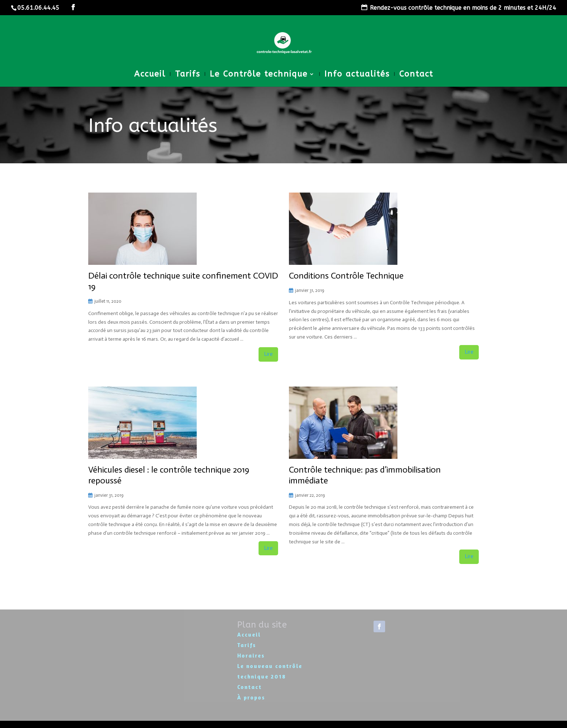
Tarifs (188, 75)
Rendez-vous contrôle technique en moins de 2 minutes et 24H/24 (463, 8)
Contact (416, 75)
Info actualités (357, 75)
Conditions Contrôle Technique (346, 275)
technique (254, 677)
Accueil (150, 75)
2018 (278, 677)
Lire (268, 354)
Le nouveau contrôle (270, 666)
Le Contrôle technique (259, 75)
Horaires (251, 656)
